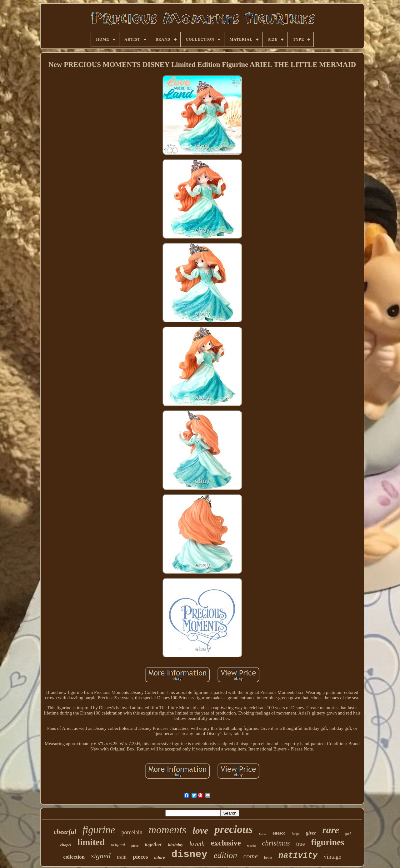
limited (91, 842)
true (301, 844)
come (251, 856)
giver (311, 833)
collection (74, 857)
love (200, 830)
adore (160, 857)
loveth (197, 844)
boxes (263, 834)
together (153, 844)
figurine (99, 830)
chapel (66, 845)
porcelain (132, 832)
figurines (328, 842)
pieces (140, 857)
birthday (176, 845)
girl (348, 833)
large (296, 833)
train (122, 857)
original (118, 845)
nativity (298, 855)
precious (234, 829)
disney (189, 854)
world (252, 845)
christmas (276, 843)
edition (225, 855)
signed (101, 856)
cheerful (65, 832)
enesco (279, 833)
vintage (332, 857)
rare (331, 830)
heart (268, 858)
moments (167, 830)
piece (135, 845)
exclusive (226, 843)
